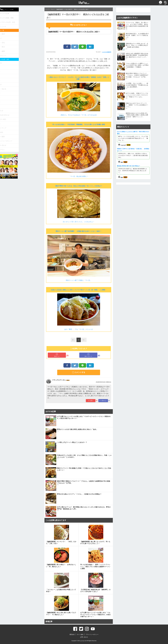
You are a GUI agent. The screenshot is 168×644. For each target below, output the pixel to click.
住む (21, 70)
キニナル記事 (25, 13)
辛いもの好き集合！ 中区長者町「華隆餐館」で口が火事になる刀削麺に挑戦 (79, 124)
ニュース (24, 25)
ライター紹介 (23, 109)
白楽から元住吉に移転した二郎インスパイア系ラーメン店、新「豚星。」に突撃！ (79, 290)
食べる (21, 58)
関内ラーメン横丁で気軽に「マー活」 (79, 280)
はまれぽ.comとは (25, 105)
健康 (21, 93)
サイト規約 (23, 125)
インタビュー (23, 51)
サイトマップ (23, 117)
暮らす (21, 78)
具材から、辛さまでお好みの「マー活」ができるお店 (79, 115)
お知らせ (22, 102)
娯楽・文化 (23, 40)
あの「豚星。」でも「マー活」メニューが (79, 329)
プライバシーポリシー (26, 129)
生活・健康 (23, 47)
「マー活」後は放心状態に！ (79, 176)
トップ (47, 9)
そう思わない (103, 401)
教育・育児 (23, 43)
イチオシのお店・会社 (28, 21)
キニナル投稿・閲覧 (27, 17)
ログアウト (23, 137)
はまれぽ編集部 (107, 52)
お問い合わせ (23, 133)
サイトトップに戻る (27, 9)
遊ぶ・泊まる (23, 82)
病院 (21, 85)
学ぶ (21, 74)
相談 (21, 89)
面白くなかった (88, 355)
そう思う (91, 401)
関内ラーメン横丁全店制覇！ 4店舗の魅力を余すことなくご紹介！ (79, 231)
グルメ (21, 36)
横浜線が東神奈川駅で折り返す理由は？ (129, 166)
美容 (21, 66)
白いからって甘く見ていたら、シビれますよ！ (79, 222)
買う (21, 62)
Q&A (21, 113)
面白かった (57, 355)
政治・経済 (23, 32)
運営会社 (22, 121)
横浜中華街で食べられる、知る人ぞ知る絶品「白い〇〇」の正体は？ (79, 186)
